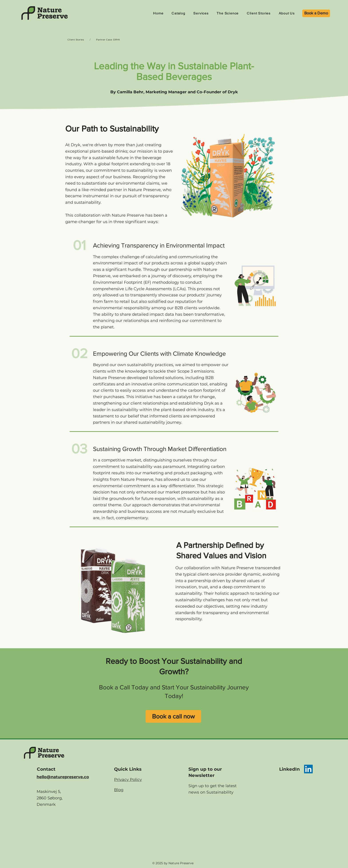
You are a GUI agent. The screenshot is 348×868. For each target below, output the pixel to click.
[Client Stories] (76, 40)
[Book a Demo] (316, 13)
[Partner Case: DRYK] (108, 40)
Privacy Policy (128, 780)
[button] (201, 13)
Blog (119, 790)
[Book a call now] (173, 716)
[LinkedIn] (308, 769)
